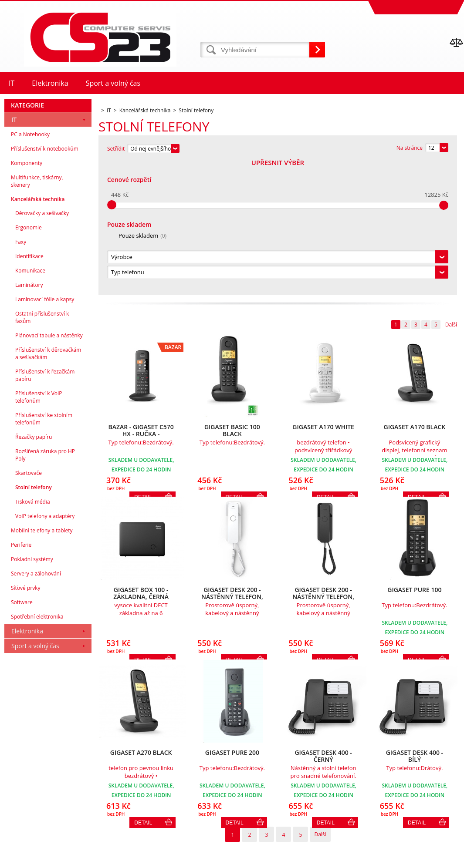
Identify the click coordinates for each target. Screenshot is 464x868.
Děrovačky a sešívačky (42, 347)
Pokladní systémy (32, 693)
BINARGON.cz (447, 859)
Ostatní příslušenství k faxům (42, 451)
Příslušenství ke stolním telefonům (44, 552)
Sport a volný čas (35, 779)
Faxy (21, 375)
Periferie (21, 678)
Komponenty (27, 297)
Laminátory (29, 419)
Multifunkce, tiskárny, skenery (37, 315)
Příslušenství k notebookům (45, 282)
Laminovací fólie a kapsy (45, 433)
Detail (143, 689)
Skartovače (29, 607)
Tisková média (33, 635)
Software (22, 736)
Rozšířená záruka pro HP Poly (45, 589)
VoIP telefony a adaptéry (45, 650)
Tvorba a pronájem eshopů (396, 859)
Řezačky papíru (34, 570)
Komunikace (30, 404)
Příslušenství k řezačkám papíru (45, 509)
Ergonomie (29, 361)
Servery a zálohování (36, 707)
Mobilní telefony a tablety (42, 664)
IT (14, 253)
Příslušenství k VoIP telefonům (39, 531)
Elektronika (27, 765)
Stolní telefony (34, 621)
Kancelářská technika (38, 333)
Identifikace (29, 390)
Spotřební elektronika (37, 750)
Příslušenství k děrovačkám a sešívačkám (48, 487)
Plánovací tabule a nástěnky (49, 469)
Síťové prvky (26, 722)
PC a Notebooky (30, 268)
